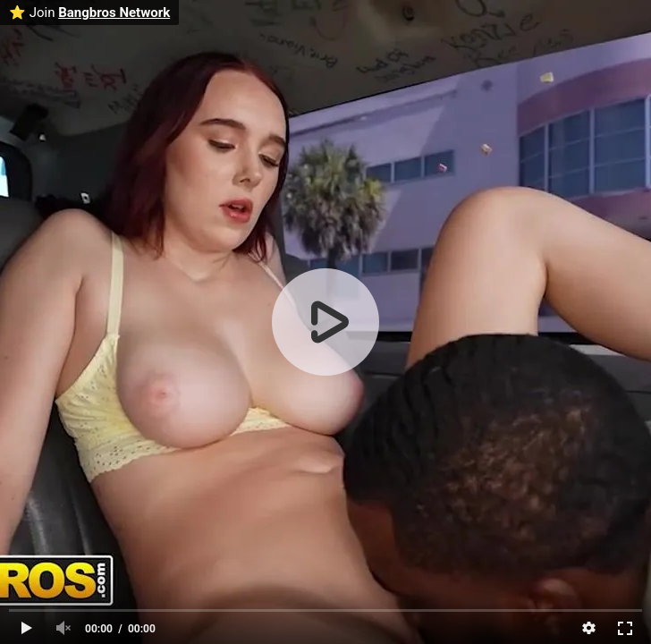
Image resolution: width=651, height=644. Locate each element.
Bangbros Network (114, 13)
